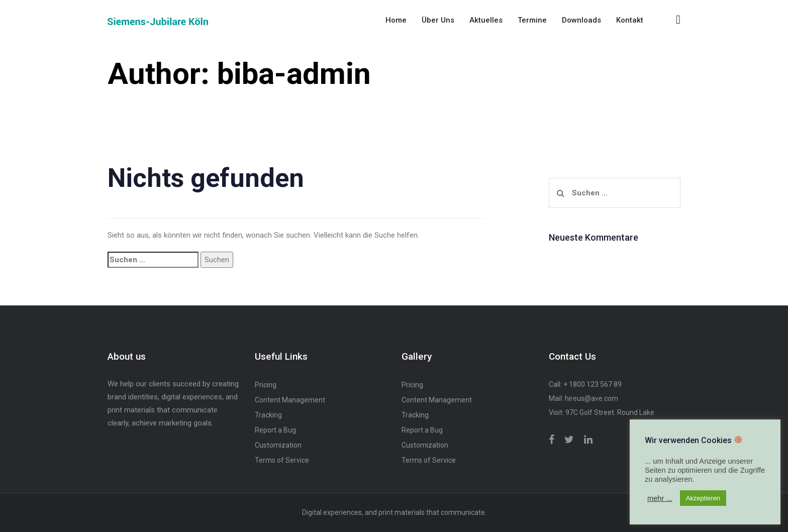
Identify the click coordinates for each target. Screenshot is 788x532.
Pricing (266, 385)
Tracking (268, 415)
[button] (678, 20)
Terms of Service (282, 460)
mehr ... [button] (660, 498)
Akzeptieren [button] (703, 498)
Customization (278, 445)
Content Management (290, 400)
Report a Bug (275, 430)
